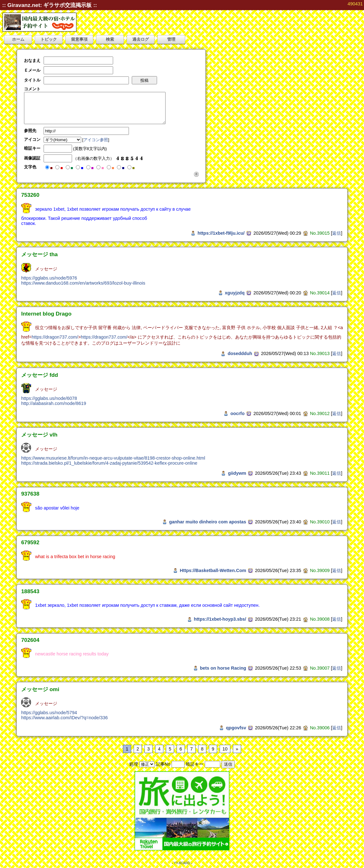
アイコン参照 (96, 140)
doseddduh (240, 353)
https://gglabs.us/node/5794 (49, 713)
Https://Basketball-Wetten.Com (213, 570)
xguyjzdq (235, 293)
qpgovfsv (236, 728)
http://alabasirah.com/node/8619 (54, 403)
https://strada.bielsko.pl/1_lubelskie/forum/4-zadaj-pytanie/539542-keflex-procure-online (109, 463)
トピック (49, 39)
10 (225, 749)
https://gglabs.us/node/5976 (49, 278)
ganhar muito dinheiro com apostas (208, 522)
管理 (171, 39)
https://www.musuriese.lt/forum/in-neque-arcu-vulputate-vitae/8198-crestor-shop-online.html (113, 458)
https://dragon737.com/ (55, 337)
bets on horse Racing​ (223, 668)
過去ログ (141, 39)
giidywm (237, 473)
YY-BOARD (182, 863)
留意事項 (79, 39)
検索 (110, 39)
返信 (337, 233)
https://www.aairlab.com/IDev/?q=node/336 (64, 718)
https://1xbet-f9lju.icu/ (221, 233)
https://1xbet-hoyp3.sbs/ (220, 619)
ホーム (18, 39)
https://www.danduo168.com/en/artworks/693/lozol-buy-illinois (83, 283)
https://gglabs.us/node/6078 (49, 398)
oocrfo (237, 413)
